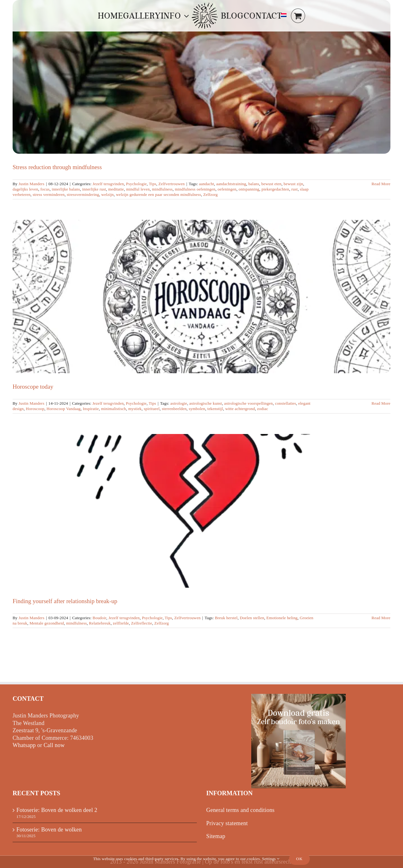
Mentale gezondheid (47, 623)
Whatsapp (24, 745)
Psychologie (136, 184)
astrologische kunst (206, 403)
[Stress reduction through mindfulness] (201, 77)
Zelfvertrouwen (172, 184)
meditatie (116, 189)
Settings (271, 859)
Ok (300, 859)
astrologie (179, 403)
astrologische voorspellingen (249, 403)
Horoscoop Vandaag (64, 409)
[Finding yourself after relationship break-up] (201, 511)
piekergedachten (275, 189)
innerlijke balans (66, 189)
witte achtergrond (240, 409)
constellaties (285, 403)
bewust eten (271, 184)
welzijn (108, 194)
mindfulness (162, 189)
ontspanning (249, 189)
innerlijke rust (94, 189)
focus (45, 189)
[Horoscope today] (201, 297)
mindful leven (138, 189)
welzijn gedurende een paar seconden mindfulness (158, 194)
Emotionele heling (282, 618)
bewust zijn (293, 184)
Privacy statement (227, 823)
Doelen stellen (252, 618)
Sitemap (216, 836)
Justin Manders (31, 184)
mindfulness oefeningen (195, 189)
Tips (153, 184)
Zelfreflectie (142, 623)
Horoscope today (33, 387)
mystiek (135, 409)
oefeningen (227, 189)
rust (294, 189)
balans (254, 184)
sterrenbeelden (174, 409)
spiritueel (152, 409)
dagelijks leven (25, 189)
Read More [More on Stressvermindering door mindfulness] (381, 184)
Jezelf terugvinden (108, 184)
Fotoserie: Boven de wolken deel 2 (57, 810)
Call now (54, 745)
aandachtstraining (231, 184)
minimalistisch (114, 409)
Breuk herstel (226, 618)
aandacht (207, 184)
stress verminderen (49, 194)
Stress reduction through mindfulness (57, 167)
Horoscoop (35, 409)
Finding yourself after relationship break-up (65, 601)
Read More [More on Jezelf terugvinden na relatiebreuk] (381, 618)
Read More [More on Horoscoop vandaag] (381, 403)
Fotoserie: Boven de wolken (49, 830)
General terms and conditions (240, 810)
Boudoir (99, 618)
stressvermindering (83, 194)
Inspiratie (91, 409)
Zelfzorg (210, 194)
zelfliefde (121, 623)
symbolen (197, 409)
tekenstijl (215, 409)
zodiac (263, 409)
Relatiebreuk (100, 623)
